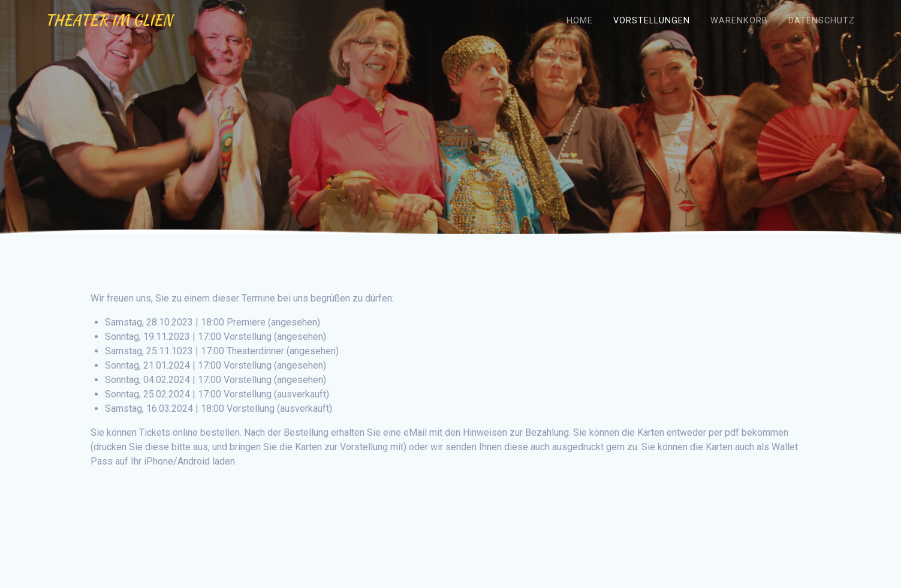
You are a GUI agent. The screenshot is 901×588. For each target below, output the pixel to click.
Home (580, 21)
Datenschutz (822, 21)
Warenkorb (739, 21)
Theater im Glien (109, 20)
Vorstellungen (652, 21)
